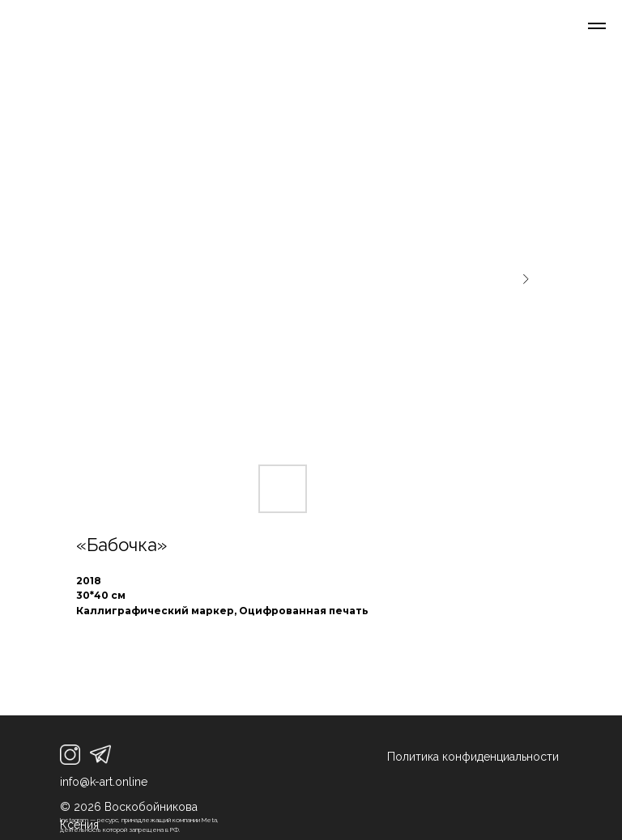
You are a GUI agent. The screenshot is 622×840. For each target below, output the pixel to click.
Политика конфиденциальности (473, 757)
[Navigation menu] (597, 26)
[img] (70, 755)
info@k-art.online (104, 782)
